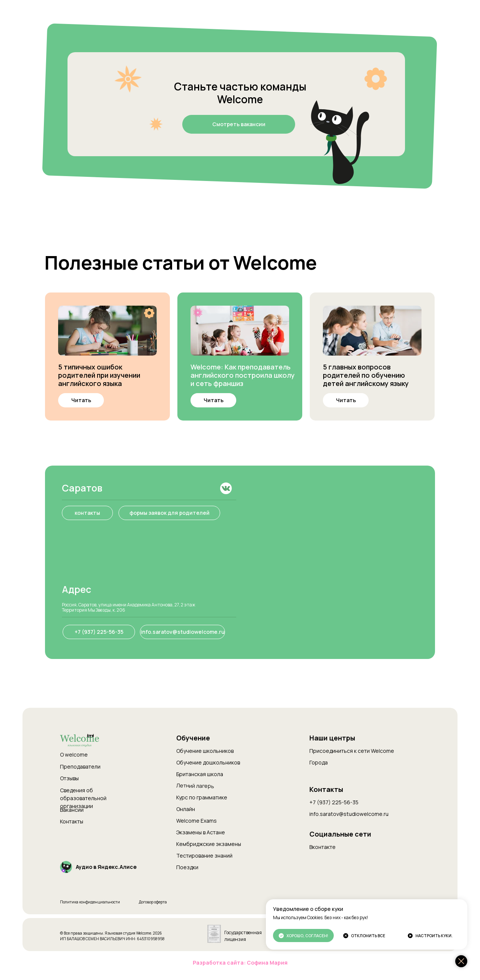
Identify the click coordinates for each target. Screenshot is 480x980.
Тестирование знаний (204, 856)
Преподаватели (80, 767)
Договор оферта (153, 902)
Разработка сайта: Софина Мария (240, 963)
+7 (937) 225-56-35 (334, 802)
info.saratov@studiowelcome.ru (349, 814)
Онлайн (186, 809)
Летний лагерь (195, 786)
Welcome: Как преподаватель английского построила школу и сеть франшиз (243, 375)
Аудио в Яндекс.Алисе (106, 867)
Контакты (72, 821)
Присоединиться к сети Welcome (352, 751)
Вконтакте (322, 847)
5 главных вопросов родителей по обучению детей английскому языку (366, 375)
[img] (107, 331)
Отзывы (69, 778)
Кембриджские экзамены (209, 844)
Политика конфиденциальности (90, 902)
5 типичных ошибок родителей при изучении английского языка (99, 375)
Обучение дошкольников (208, 762)
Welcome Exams (196, 821)
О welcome (74, 755)
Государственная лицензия (243, 936)
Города (319, 762)
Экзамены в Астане (201, 832)
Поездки (187, 867)
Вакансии (72, 810)
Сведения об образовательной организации (83, 798)
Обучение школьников (205, 751)
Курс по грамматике (202, 797)
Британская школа (200, 774)
